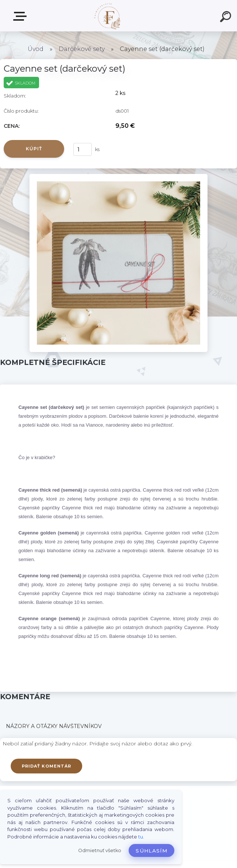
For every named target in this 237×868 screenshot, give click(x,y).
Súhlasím (151, 851)
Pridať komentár (47, 766)
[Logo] (107, 16)
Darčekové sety (82, 49)
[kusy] (83, 149)
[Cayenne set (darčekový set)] (118, 177)
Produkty (21, 16)
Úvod (36, 49)
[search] (227, 18)
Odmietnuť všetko (100, 850)
